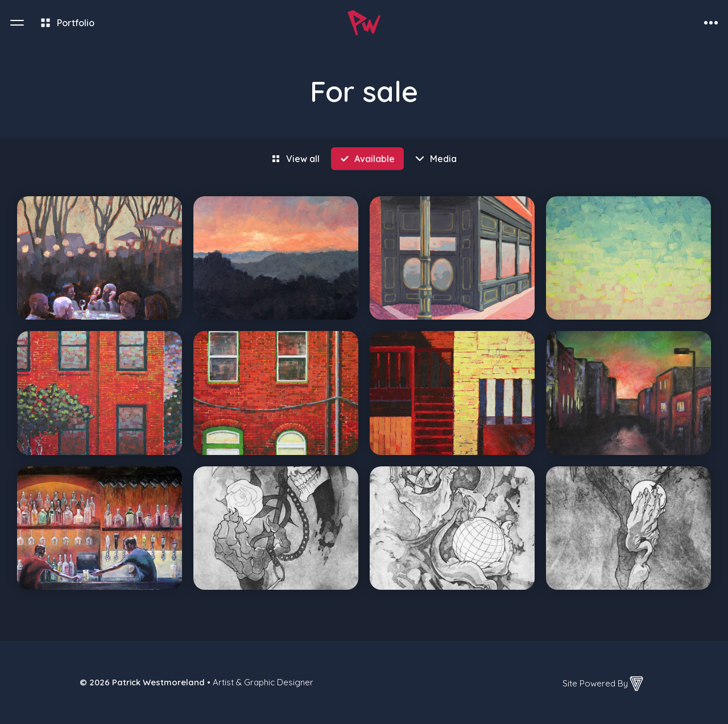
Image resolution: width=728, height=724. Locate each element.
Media (443, 159)
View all (303, 159)
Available (375, 159)
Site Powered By (604, 684)
